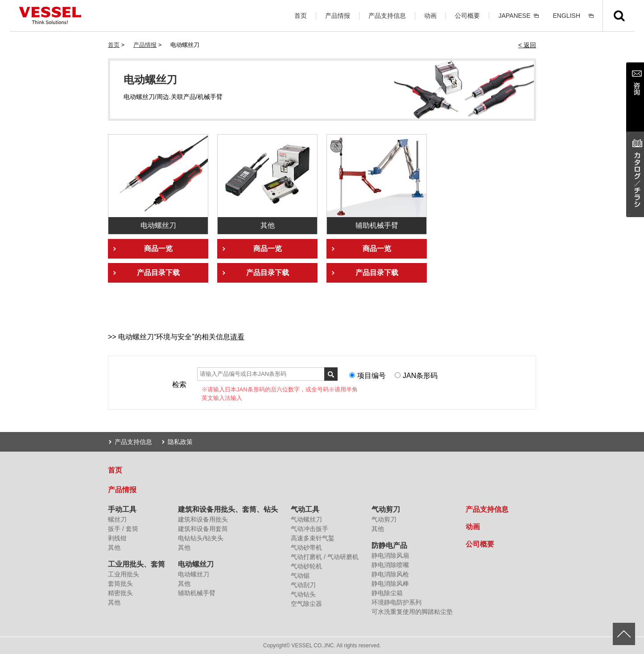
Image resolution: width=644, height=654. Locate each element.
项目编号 (372, 376)
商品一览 (158, 249)
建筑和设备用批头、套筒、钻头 (228, 509)
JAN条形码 (420, 376)
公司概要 (467, 16)
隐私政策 (180, 442)
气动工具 (305, 509)
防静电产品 (389, 545)
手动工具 (122, 509)
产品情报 (338, 16)
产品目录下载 (158, 273)
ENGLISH (567, 16)
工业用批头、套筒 (136, 564)
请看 (237, 337)
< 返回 (527, 45)
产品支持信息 (387, 16)
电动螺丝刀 (196, 564)
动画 (430, 16)
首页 (301, 16)
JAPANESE (514, 16)
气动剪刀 (386, 509)
